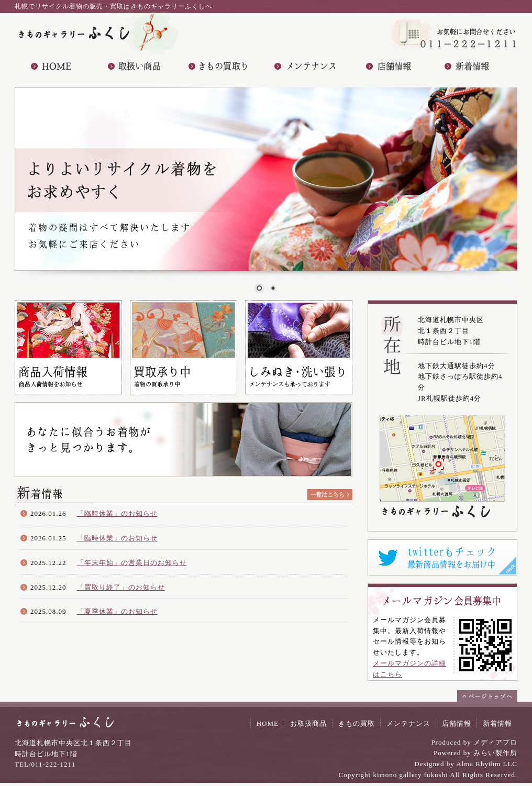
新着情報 (497, 723)
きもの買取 (357, 723)
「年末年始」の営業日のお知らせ (132, 563)
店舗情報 (457, 723)
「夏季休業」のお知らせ (117, 611)
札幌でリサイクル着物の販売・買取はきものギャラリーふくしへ (113, 6)
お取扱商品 (308, 723)
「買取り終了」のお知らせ (121, 587)
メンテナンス (408, 723)
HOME (268, 723)
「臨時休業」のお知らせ (117, 513)
